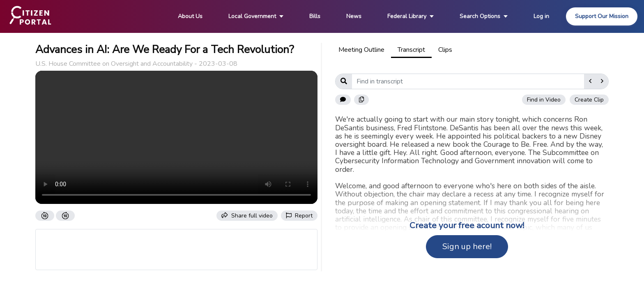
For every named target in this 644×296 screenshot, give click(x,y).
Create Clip (589, 100)
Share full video (247, 216)
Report (299, 216)
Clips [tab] (445, 50)
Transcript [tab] (411, 50)
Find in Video (544, 100)
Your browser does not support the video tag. (176, 137)
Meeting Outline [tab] (361, 50)
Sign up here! (467, 246)
